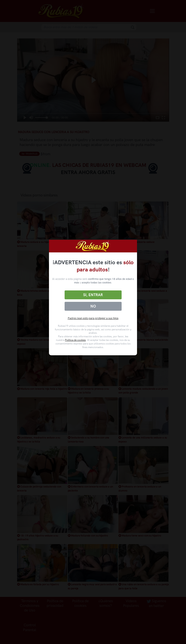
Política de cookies (75, 340)
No (93, 306)
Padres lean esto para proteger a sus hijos (93, 318)
